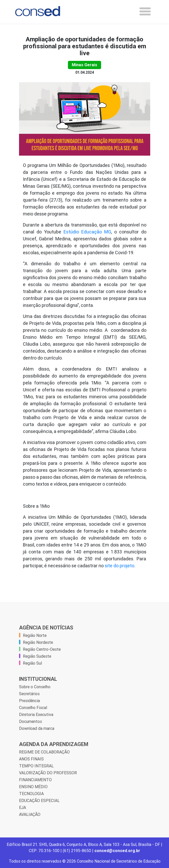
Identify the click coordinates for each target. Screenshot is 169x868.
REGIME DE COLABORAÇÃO (44, 752)
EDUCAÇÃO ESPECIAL (39, 800)
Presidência (29, 701)
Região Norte (35, 635)
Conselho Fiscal (33, 707)
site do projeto (119, 566)
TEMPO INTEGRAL (36, 766)
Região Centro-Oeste (42, 649)
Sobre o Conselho (35, 687)
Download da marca (37, 728)
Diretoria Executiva (36, 714)
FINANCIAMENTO (35, 780)
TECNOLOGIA (31, 794)
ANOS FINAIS (31, 759)
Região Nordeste (38, 642)
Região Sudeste (37, 656)
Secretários (29, 694)
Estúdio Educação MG (87, 232)
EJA (23, 807)
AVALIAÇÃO (30, 814)
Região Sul (32, 663)
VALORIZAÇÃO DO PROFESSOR (48, 773)
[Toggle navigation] (145, 11)
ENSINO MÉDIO (33, 787)
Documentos (30, 721)
